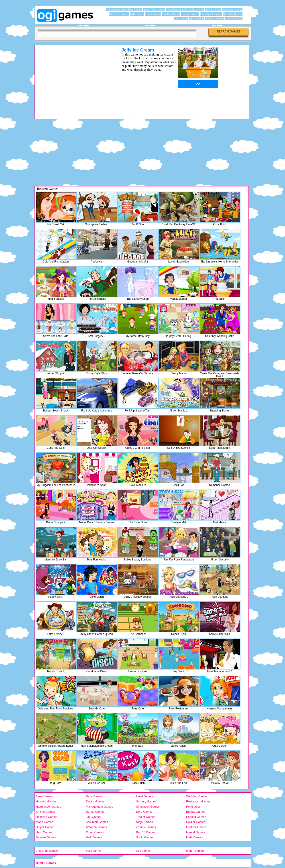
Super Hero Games (154, 10)
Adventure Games (232, 10)
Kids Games (137, 14)
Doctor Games (95, 801)
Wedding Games (197, 796)
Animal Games (45, 812)
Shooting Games (215, 19)
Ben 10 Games (146, 832)
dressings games (47, 851)
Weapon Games (96, 827)
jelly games (143, 851)
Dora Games (144, 812)
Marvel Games (196, 832)
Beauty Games (196, 812)
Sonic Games (145, 837)
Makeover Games (119, 14)
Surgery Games (146, 801)
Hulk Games (94, 837)
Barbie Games (95, 812)
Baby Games (94, 796)
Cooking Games (175, 10)
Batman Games (46, 837)
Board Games (213, 10)
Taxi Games (94, 817)
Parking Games (196, 817)
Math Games (194, 837)
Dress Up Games (233, 14)
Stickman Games (97, 822)
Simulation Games (148, 807)
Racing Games (234, 19)
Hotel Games (145, 796)
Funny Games (153, 14)
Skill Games (135, 10)
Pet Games (193, 807)
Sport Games (197, 19)
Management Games (99, 807)
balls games (94, 851)
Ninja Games (144, 822)
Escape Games (190, 14)
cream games (195, 851)
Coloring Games (195, 10)
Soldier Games (196, 822)
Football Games (196, 827)
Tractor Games (146, 817)
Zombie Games (146, 827)
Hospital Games (46, 801)
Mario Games (45, 822)
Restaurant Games (198, 801)
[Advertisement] (72, 79)
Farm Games (44, 796)
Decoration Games (117, 10)
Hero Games (44, 832)
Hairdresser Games (48, 807)
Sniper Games (45, 827)
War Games (181, 19)
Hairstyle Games (47, 817)
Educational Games (211, 14)
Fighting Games (171, 14)
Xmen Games (95, 832)
